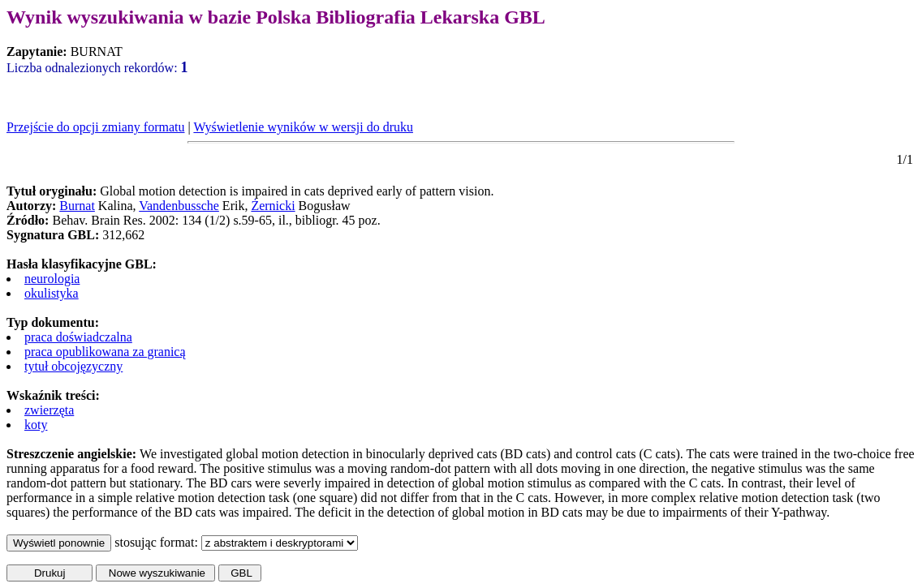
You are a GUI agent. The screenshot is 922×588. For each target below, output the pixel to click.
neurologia (52, 279)
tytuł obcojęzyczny (73, 366)
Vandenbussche (179, 206)
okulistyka (52, 293)
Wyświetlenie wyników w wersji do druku (303, 127)
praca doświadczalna (78, 337)
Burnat (77, 206)
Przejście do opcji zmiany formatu (95, 127)
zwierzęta (49, 410)
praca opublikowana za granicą (105, 352)
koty (36, 425)
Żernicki (273, 206)
